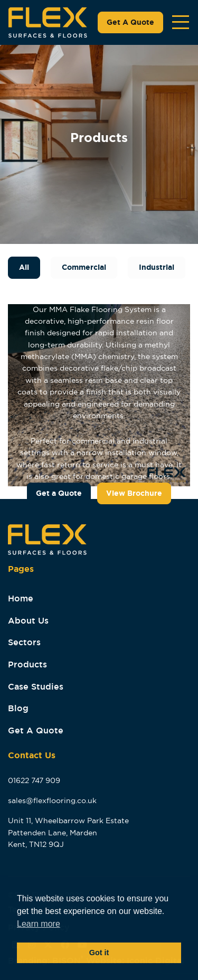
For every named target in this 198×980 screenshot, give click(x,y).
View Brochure (134, 493)
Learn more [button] (39, 924)
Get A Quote (130, 22)
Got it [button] (99, 953)
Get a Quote (59, 493)
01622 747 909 (34, 780)
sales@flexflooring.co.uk (52, 800)
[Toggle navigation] (181, 22)
